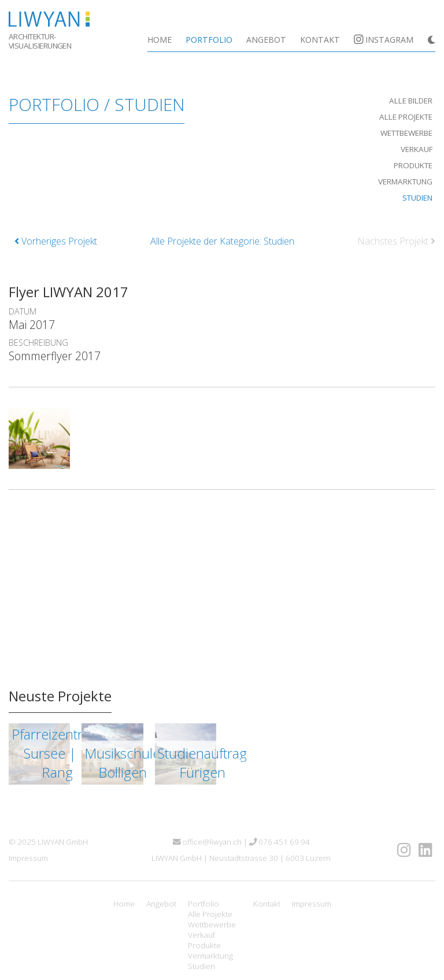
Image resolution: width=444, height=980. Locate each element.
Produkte (413, 165)
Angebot (266, 40)
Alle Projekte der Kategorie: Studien (222, 241)
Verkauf (417, 149)
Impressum (28, 858)
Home (160, 40)
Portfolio (209, 40)
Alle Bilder (411, 101)
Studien (417, 198)
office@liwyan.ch (207, 842)
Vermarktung (405, 182)
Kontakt (320, 40)
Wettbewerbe (406, 133)
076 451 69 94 (280, 842)
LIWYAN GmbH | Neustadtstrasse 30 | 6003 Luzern (241, 858)
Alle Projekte (406, 117)
